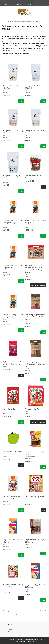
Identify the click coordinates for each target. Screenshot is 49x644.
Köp (21, 101)
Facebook (9, 627)
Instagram (9, 629)
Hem (3, 22)
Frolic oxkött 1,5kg (9, 409)
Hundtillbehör (10, 22)
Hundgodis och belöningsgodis (23, 22)
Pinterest (9, 634)
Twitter (9, 632)
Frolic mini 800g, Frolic (33, 409)
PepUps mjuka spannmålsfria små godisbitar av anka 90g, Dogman (35, 317)
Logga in (18, 4)
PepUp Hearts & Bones (33, 176)
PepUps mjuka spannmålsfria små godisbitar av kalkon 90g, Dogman (35, 364)
